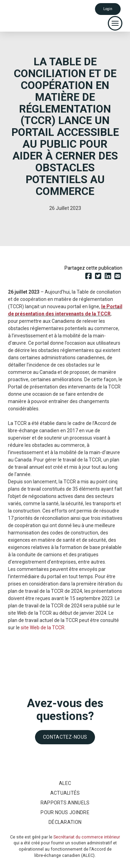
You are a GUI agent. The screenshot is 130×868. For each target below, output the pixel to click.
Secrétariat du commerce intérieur (87, 837)
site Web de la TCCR (43, 628)
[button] (115, 23)
